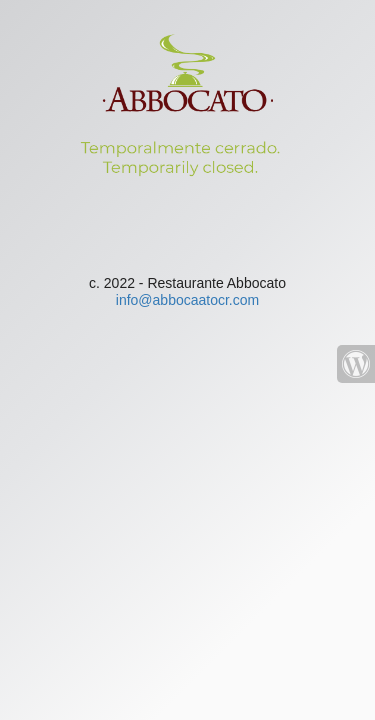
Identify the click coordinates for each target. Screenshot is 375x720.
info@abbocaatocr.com (187, 300)
